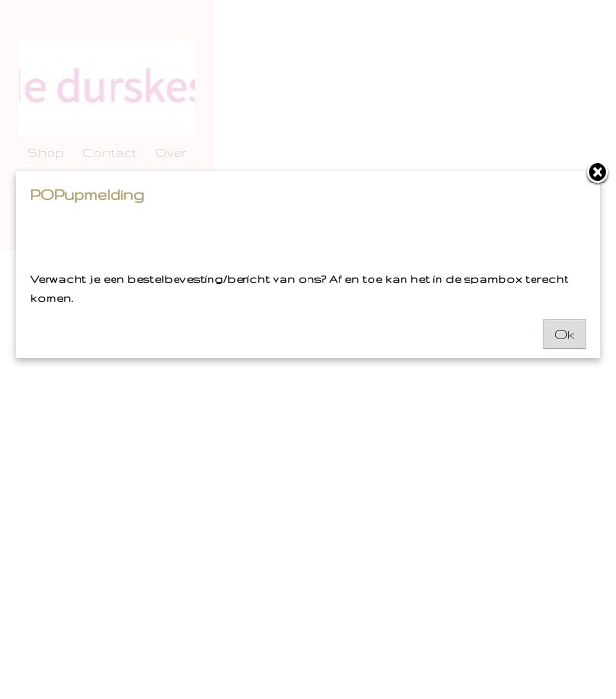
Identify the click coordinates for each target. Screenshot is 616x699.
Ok (565, 334)
